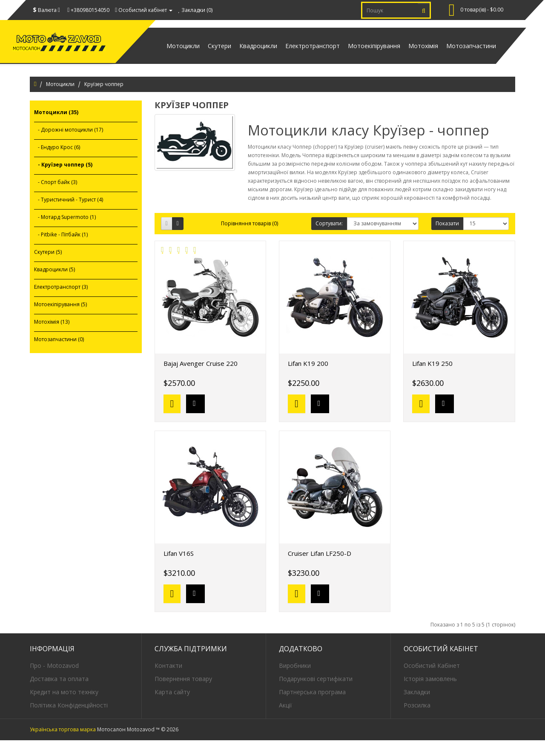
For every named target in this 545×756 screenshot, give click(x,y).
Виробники (295, 681)
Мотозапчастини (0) (59, 355)
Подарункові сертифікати (316, 694)
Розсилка (417, 720)
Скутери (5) (48, 268)
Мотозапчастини (468, 53)
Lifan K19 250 (432, 379)
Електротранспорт (287, 53)
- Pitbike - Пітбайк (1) (61, 250)
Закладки (417, 707)
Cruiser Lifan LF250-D (320, 569)
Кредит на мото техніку (64, 707)
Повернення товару (183, 694)
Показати (447, 239)
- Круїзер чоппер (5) (63, 180)
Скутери (180, 53)
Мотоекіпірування (356, 53)
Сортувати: (329, 239)
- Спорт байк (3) (56, 198)
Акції (285, 720)
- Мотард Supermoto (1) (65, 233)
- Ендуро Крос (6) (57, 163)
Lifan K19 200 (308, 379)
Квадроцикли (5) (54, 285)
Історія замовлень (430, 694)
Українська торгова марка (63, 745)
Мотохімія (413, 53)
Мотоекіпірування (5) (60, 320)
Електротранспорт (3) (61, 303)
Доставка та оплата (59, 694)
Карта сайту (172, 707)
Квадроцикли (226, 53)
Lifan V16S (179, 569)
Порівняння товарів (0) (250, 239)
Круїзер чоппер (104, 100)
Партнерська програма (312, 707)
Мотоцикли (60, 100)
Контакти (168, 681)
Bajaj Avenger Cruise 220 (201, 379)
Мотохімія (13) (52, 338)
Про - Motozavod (54, 681)
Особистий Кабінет (432, 681)
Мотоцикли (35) (56, 128)
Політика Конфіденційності (69, 720)
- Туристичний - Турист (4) (69, 215)
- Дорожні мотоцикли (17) (69, 145)
